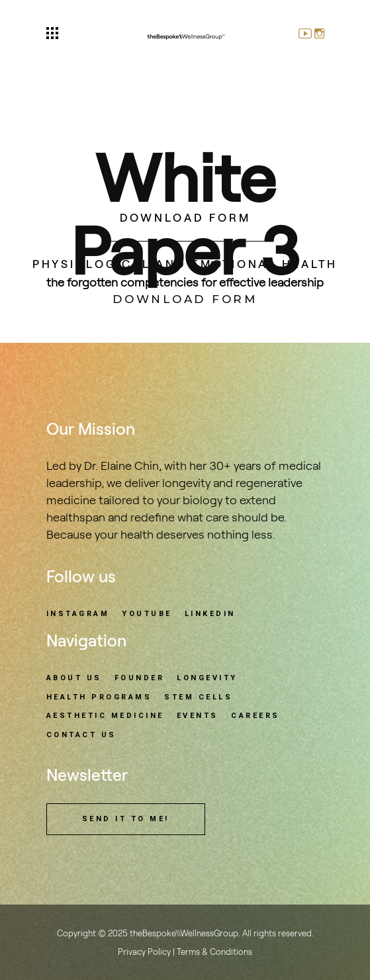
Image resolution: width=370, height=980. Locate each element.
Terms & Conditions (214, 952)
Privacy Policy (144, 952)
